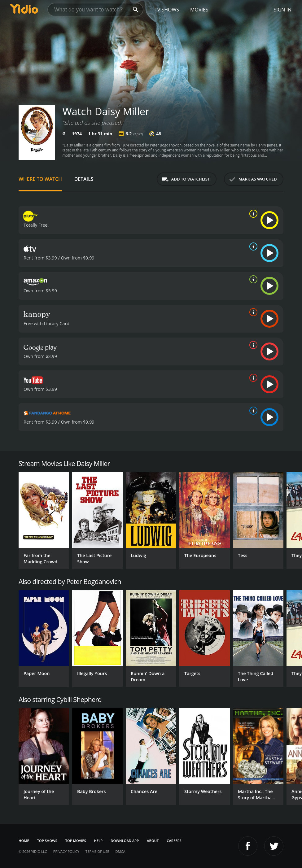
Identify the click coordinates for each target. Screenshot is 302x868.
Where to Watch (40, 179)
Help (98, 841)
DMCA (120, 851)
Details (84, 179)
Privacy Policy (66, 851)
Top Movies (76, 841)
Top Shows (47, 841)
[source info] (252, 214)
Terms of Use (97, 851)
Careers (174, 841)
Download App (125, 841)
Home (24, 841)
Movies (199, 10)
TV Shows (167, 10)
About (153, 841)
